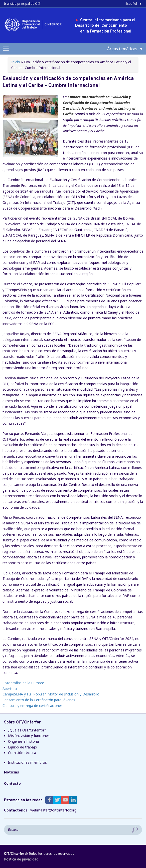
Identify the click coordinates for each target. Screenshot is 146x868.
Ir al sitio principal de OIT (22, 4)
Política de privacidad (21, 859)
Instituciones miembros (27, 762)
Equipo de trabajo (23, 747)
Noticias (12, 772)
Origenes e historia (23, 741)
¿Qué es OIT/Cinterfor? (27, 730)
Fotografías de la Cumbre (23, 683)
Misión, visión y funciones (29, 736)
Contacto (12, 783)
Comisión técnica (22, 753)
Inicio (16, 62)
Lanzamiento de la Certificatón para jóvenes (39, 700)
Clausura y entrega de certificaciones (33, 706)
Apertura (10, 689)
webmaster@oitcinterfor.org (53, 810)
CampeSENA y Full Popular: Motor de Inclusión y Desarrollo (51, 694)
